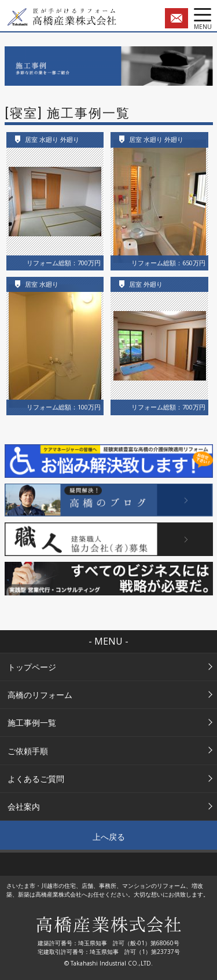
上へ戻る (109, 837)
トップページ (32, 667)
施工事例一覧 (32, 723)
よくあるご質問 (36, 779)
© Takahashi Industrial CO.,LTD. (108, 963)
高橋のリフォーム (40, 695)
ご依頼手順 (28, 751)
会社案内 (24, 807)
